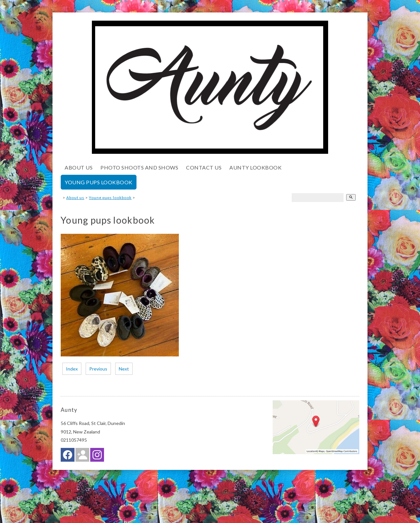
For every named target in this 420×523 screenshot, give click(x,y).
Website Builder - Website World (210, 513)
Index (72, 369)
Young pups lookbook (99, 182)
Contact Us (204, 167)
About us (79, 167)
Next (124, 369)
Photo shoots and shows (139, 167)
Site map (228, 492)
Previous (98, 369)
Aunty (213, 492)
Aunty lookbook (255, 167)
